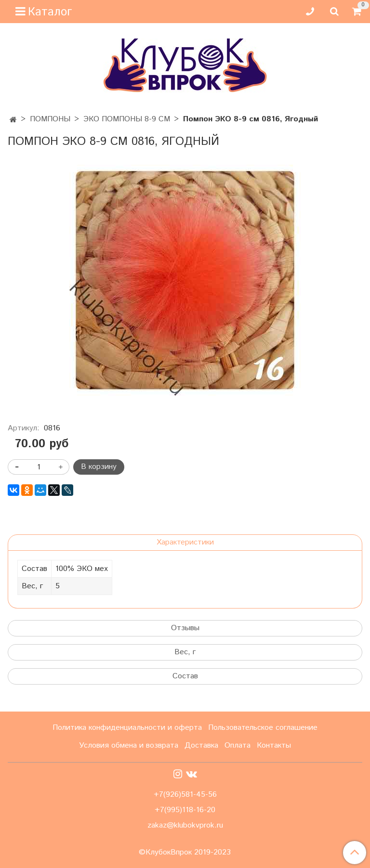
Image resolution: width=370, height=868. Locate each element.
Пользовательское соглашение (263, 728)
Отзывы (185, 628)
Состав (185, 676)
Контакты (274, 745)
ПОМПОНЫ (50, 119)
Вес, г (185, 652)
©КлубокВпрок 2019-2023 (185, 853)
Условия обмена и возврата (129, 745)
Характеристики (185, 542)
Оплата (238, 745)
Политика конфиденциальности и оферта (127, 728)
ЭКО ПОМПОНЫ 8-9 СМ (127, 119)
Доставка (201, 745)
